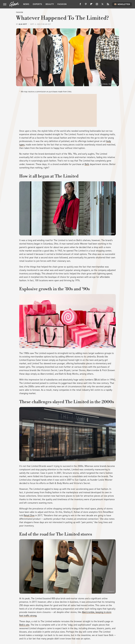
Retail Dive (29, 515)
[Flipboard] (91, 5)
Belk (87, 164)
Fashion (62, 4)
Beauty (50, 4)
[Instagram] (97, 5)
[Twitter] (102, 5)
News (26, 4)
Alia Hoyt (23, 24)
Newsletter (122, 4)
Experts (37, 4)
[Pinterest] (86, 5)
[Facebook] (80, 5)
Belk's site (24, 625)
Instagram (111, 233)
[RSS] (108, 5)
